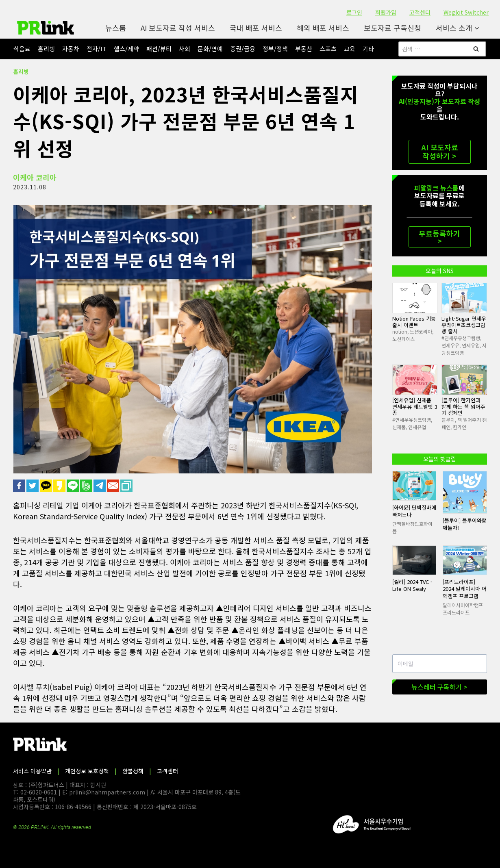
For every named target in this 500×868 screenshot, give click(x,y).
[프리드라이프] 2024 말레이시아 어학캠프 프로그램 (465, 589)
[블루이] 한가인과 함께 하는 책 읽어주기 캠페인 (463, 406)
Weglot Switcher (466, 12)
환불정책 (133, 771)
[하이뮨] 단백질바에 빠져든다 (414, 511)
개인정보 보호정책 (87, 771)
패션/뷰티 (159, 49)
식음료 (22, 49)
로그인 (354, 12)
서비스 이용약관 (32, 771)
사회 (185, 49)
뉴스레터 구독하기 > (439, 687)
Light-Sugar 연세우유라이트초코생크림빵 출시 (464, 325)
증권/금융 (243, 49)
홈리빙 (46, 49)
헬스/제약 (126, 49)
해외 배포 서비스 (323, 28)
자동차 (71, 49)
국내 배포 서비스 (256, 28)
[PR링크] (46, 28)
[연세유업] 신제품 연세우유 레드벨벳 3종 (415, 406)
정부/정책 (275, 49)
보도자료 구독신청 (392, 28)
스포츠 (328, 49)
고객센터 (420, 12)
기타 (368, 49)
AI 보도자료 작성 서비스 (178, 28)
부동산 (304, 49)
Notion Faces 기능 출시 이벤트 (414, 322)
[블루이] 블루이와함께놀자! (465, 524)
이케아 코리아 (35, 177)
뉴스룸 (116, 28)
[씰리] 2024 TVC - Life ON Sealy (412, 585)
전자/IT (97, 49)
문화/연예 (210, 49)
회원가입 (386, 12)
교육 (350, 49)
